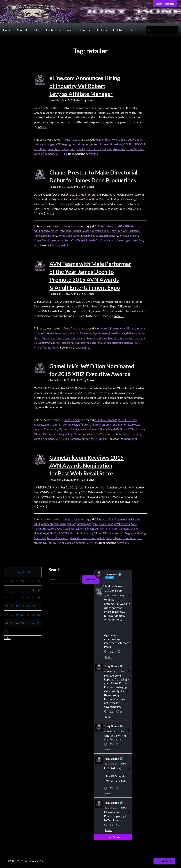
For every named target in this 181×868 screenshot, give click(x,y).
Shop (82, 30)
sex (104, 149)
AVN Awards (87, 333)
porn (72, 149)
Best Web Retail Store (64, 527)
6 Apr (123, 670)
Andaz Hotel (131, 424)
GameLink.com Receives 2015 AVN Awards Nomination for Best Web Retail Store (87, 464)
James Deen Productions (88, 235)
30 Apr (122, 595)
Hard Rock (76, 532)
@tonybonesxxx (111, 670)
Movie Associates (58, 537)
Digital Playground (90, 527)
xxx (65, 153)
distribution (119, 230)
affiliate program (87, 523)
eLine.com (84, 144)
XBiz (98, 438)
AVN (76, 333)
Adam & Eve (106, 518)
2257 (133, 30)
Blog (37, 30)
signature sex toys (122, 342)
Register (170, 4)
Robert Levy (94, 149)
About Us (22, 30)
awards (38, 428)
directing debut (101, 230)
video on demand (44, 153)
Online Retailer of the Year (90, 433)
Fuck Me (118, 30)
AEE (44, 333)
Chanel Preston (82, 230)
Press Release (72, 139)
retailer (81, 149)
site (109, 149)
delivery (131, 333)
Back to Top (164, 860)
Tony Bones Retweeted (114, 585)
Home (7, 30)
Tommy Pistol (50, 347)
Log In (159, 4)
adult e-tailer (136, 139)
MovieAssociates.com (83, 537)
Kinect (116, 532)
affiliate (83, 424)
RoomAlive (129, 537)
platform (121, 240)
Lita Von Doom (113, 589)
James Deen (65, 235)
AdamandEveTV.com (107, 139)
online (65, 149)
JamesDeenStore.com (47, 240)
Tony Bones (87, 100)
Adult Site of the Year (64, 424)
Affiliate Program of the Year (106, 424)
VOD (58, 153)
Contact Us (53, 30)
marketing (54, 149)
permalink (92, 153)
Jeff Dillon (40, 149)
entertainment (100, 144)
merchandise (69, 342)
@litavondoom (110, 595)
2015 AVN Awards (105, 226)
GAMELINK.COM (134, 144)
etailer (135, 527)
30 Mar (124, 763)
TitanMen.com (135, 149)
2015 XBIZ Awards (129, 226)
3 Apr (123, 730)
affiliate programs (66, 144)
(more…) (42, 127)
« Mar (7, 637)
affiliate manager (44, 144)
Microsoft (40, 537)
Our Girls (101, 30)
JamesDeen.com (128, 235)
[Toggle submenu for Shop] (89, 30)
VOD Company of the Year (78, 438)
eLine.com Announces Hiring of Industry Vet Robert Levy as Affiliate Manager (85, 86)
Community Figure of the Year (62, 428)
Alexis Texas (54, 333)
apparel (67, 333)
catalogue (65, 230)
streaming (119, 149)
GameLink (116, 144)
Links (69, 30)
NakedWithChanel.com (100, 240)
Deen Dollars (117, 333)
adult (124, 139)
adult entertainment (46, 230)
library (56, 342)
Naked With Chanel (73, 240)
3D (96, 518)
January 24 (45, 342)
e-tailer (106, 527)
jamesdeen (111, 235)
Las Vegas (127, 532)
